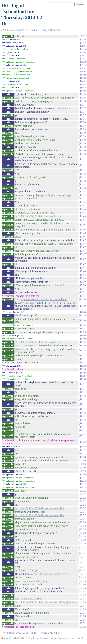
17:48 (83, 268)
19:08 (83, 366)
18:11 (83, 351)
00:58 (83, 43)
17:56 (83, 299)
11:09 (83, 72)
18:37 (83, 363)
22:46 (83, 581)
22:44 (83, 553)
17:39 (83, 129)
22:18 (83, 487)
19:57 (83, 447)
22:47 (83, 592)
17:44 (83, 191)
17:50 (83, 282)
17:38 (83, 119)
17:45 (83, 209)
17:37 (83, 105)
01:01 (83, 46)
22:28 (83, 522)
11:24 (83, 75)
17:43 (83, 177)
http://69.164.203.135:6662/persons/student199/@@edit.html (47, 602)
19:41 (83, 384)
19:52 (83, 430)
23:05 (83, 599)
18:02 (83, 325)
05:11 (83, 55)
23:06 (83, 616)
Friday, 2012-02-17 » (51, 30)
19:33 (83, 379)
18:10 (83, 346)
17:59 (83, 306)
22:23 (83, 505)
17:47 (83, 240)
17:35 (83, 94)
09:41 (83, 68)
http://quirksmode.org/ (33, 581)
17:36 (83, 98)
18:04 (83, 335)
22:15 (83, 478)
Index (34, 30)
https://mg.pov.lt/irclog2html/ (70, 638)
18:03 (83, 332)
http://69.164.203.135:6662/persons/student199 (39, 508)
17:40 (83, 147)
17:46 (83, 225)
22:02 (83, 474)
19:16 (83, 369)
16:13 (83, 88)
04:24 (83, 49)
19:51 (83, 427)
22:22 (83, 491)
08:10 (83, 65)
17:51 (83, 289)
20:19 (83, 471)
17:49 (83, 278)
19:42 (83, 392)
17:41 (83, 159)
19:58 (83, 457)
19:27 (83, 376)
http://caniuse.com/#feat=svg (54, 574)
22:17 (83, 484)
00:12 (83, 36)
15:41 (83, 84)
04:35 (83, 52)
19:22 (83, 373)
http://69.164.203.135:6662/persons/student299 (39, 515)
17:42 (83, 165)
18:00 (83, 320)
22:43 (83, 548)
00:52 (83, 39)
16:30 (83, 91)
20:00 (83, 461)
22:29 (83, 540)
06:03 (83, 62)
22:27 (83, 508)
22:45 (83, 577)
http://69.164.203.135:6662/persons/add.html (38, 216)
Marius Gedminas (41, 638)
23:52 (83, 623)
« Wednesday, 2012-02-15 (15, 30)
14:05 (83, 78)
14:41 (83, 81)
